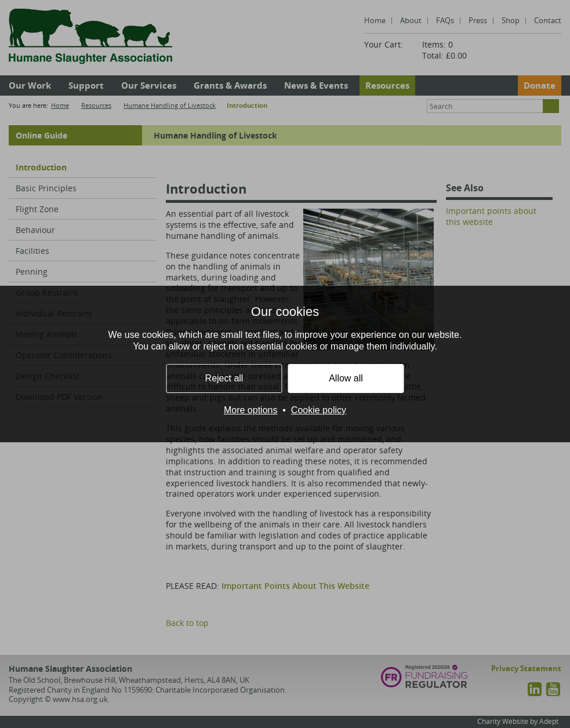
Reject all (224, 378)
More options (251, 410)
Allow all (346, 378)
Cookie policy (319, 410)
